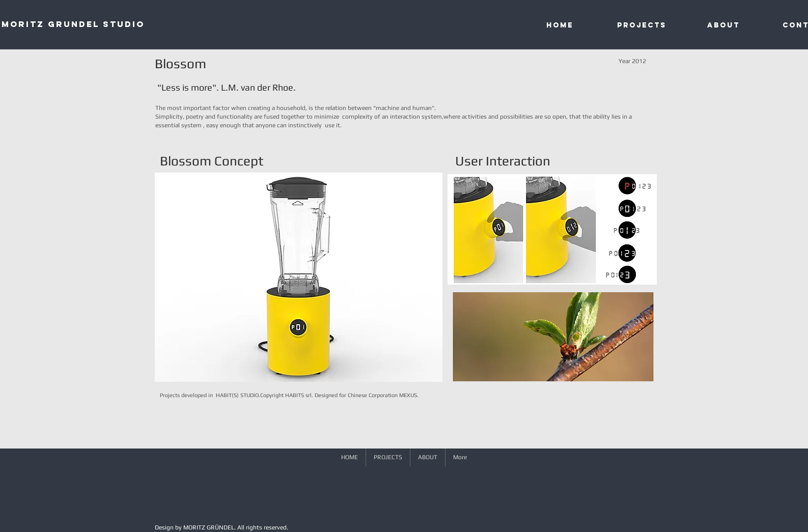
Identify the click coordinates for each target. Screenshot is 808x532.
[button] (299, 277)
